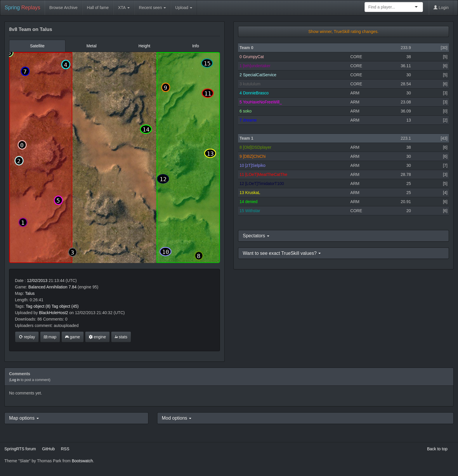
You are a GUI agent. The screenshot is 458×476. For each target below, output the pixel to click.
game (73, 337)
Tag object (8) (38, 306)
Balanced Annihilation (48, 287)
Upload (184, 8)
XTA (124, 8)
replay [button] (27, 337)
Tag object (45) (65, 306)
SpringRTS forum (20, 449)
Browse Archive (63, 8)
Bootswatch (82, 461)
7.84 (73, 287)
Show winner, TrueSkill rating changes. (343, 32)
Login (441, 8)
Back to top (437, 449)
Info (196, 46)
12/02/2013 (37, 281)
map (50, 337)
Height (144, 46)
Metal (91, 46)
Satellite (37, 46)
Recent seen (153, 8)
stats (121, 337)
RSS (65, 449)
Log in (15, 380)
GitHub (48, 449)
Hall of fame (98, 8)
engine (97, 337)
